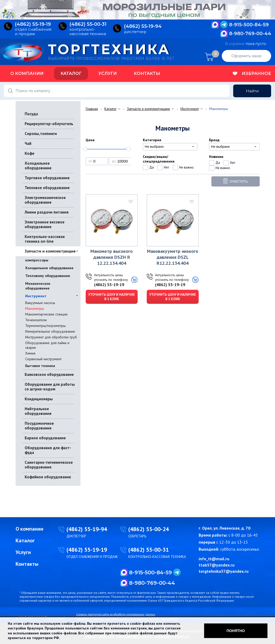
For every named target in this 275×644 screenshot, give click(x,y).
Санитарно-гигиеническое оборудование (49, 465)
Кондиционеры (39, 399)
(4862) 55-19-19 (109, 285)
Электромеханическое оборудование (45, 200)
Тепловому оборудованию (48, 276)
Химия (30, 353)
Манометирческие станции (46, 314)
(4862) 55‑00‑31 (88, 24)
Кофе (29, 153)
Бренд (214, 140)
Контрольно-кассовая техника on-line (45, 239)
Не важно (186, 167)
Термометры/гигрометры (45, 326)
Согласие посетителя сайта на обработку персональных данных (116, 614)
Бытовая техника (40, 366)
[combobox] (170, 147)
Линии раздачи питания (47, 212)
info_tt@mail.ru (214, 559)
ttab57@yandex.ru (217, 565)
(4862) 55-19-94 (87, 529)
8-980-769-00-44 (250, 34)
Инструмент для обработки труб (51, 337)
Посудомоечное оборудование (39, 426)
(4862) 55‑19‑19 (33, 24)
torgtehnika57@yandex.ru (224, 571)
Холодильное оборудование (38, 166)
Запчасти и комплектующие (50, 251)
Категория (152, 140)
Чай (28, 143)
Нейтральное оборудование (38, 411)
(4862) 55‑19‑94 (143, 26)
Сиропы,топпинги (41, 134)
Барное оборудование (45, 438)
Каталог (71, 73)
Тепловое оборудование (47, 188)
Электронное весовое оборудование (45, 224)
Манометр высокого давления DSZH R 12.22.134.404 (112, 257)
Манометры (35, 308)
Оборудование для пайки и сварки (47, 345)
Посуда (31, 114)
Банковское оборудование (49, 374)
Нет (166, 167)
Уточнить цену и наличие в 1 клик (112, 297)
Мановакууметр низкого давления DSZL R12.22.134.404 (173, 257)
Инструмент (36, 296)
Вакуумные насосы (40, 303)
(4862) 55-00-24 (149, 529)
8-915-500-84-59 (249, 25)
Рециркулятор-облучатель (49, 124)
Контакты (147, 73)
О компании (27, 73)
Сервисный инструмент (43, 359)
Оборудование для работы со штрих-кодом (50, 387)
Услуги (108, 73)
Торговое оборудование (47, 178)
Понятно (236, 631)
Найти (252, 91)
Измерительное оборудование (50, 331)
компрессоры (37, 260)
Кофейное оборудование (48, 477)
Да (152, 167)
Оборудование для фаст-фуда (48, 450)
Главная (92, 109)
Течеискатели (36, 320)
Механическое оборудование (38, 286)
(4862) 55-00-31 (149, 550)
